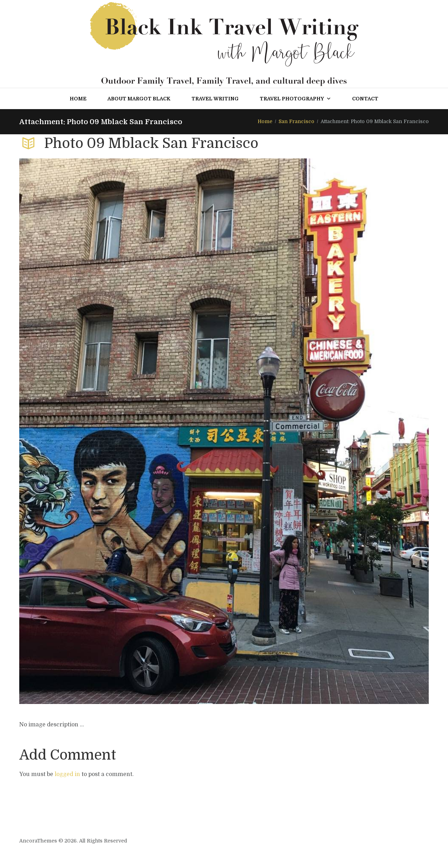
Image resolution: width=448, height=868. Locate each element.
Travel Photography (295, 99)
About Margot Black (139, 99)
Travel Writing (215, 99)
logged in (67, 774)
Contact (365, 99)
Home (78, 99)
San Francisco (296, 121)
